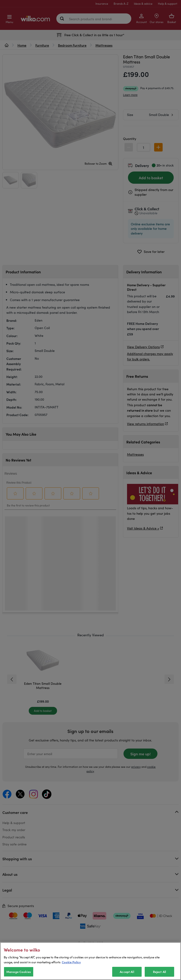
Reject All (159, 972)
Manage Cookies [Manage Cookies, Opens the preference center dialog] (19, 972)
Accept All (127, 972)
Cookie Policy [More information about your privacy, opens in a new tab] (71, 962)
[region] (90, 961)
